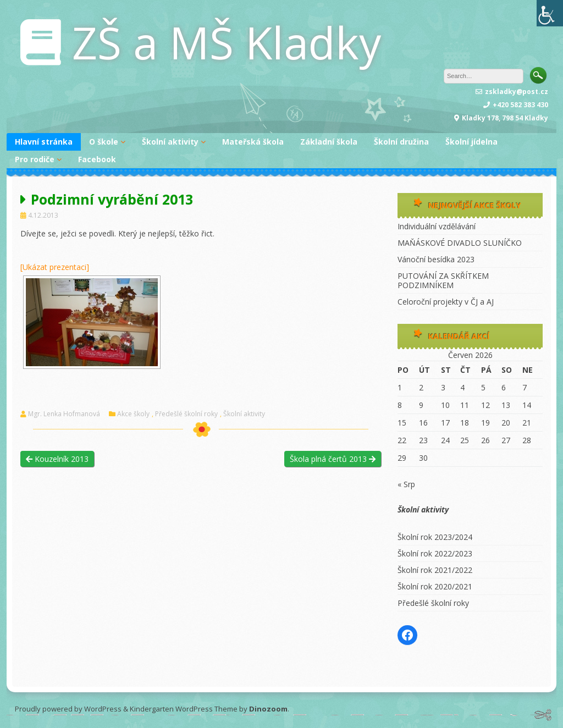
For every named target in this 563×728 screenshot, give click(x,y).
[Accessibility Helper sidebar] (550, 13)
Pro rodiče (35, 159)
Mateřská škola (253, 142)
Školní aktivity (170, 142)
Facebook (97, 159)
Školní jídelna (471, 142)
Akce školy (133, 414)
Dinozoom (268, 709)
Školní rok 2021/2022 (435, 570)
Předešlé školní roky (186, 414)
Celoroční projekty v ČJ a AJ (446, 302)
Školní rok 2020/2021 (435, 586)
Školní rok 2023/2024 (435, 537)
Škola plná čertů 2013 (333, 459)
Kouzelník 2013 (57, 459)
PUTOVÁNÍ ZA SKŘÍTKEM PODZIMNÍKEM (443, 280)
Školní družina (401, 142)
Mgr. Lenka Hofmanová (64, 414)
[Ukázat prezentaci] (55, 267)
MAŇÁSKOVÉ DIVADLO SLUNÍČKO (460, 243)
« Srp (406, 484)
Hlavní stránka (44, 142)
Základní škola (329, 142)
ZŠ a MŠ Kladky (227, 42)
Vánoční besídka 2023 (436, 259)
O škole (104, 142)
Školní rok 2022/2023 (435, 553)
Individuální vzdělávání (437, 226)
